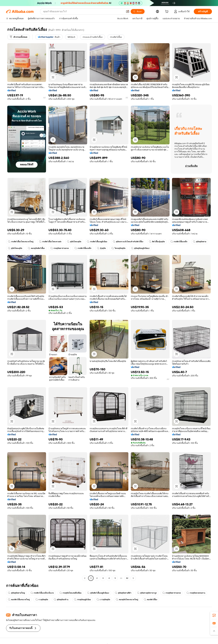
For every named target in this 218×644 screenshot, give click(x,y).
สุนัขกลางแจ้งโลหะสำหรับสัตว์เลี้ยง (128, 242)
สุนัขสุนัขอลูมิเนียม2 (140, 248)
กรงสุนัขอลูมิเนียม (82, 600)
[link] (214, 615)
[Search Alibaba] (83, 11)
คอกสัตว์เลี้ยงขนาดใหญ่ (19, 600)
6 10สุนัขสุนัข (103, 600)
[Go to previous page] (85, 578)
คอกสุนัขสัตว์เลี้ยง (36, 248)
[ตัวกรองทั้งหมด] (19, 37)
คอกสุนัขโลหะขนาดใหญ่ (127, 600)
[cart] (167, 12)
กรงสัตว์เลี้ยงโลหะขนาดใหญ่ (21, 242)
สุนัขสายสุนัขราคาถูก (147, 593)
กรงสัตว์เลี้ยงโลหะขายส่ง (50, 242)
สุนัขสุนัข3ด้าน (61, 600)
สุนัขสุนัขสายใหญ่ (16, 593)
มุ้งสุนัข (101, 248)
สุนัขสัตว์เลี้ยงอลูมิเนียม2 (98, 593)
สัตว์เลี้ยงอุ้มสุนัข (157, 242)
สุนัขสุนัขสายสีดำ (123, 593)
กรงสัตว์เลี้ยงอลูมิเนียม (97, 242)
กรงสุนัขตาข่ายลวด (60, 248)
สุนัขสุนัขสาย (200, 242)
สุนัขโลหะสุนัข (74, 242)
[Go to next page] (133, 578)
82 (127, 578)
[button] (128, 11)
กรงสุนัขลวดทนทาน (196, 593)
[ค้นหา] (138, 11)
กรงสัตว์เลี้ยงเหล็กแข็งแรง (42, 593)
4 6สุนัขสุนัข (42, 600)
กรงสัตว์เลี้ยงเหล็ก (179, 242)
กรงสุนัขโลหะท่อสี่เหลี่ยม (70, 593)
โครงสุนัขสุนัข (118, 248)
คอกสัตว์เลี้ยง (150, 600)
